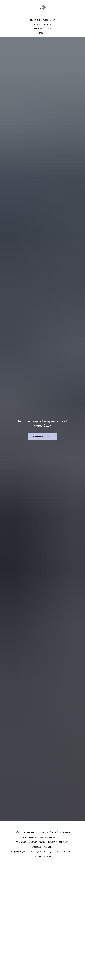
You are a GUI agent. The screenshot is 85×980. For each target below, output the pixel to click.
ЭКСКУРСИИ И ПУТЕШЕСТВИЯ (42, 20)
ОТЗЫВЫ (42, 33)
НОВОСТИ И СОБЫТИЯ (43, 29)
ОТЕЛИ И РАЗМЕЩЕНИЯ (42, 24)
